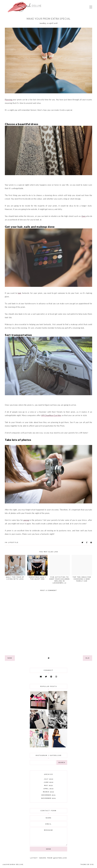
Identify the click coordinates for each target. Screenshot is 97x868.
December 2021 (48, 795)
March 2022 (48, 792)
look (19, 293)
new (10, 658)
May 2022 (48, 785)
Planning (9, 100)
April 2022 (48, 789)
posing (26, 520)
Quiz (84, 216)
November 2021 (49, 798)
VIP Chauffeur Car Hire (51, 415)
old (88, 658)
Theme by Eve (87, 865)
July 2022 (49, 779)
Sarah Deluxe (16, 865)
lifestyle (13, 542)
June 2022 (49, 782)
